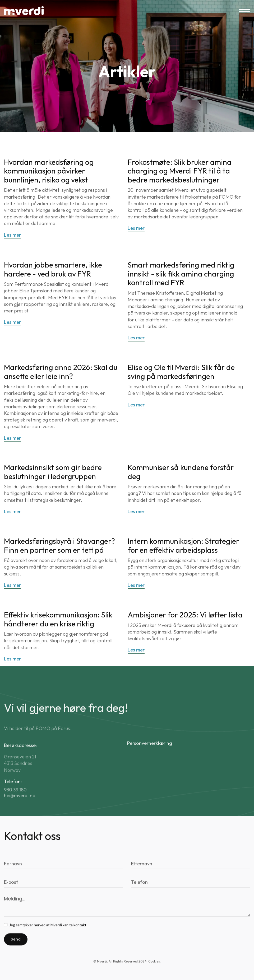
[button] (244, 11)
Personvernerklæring (150, 755)
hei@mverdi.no (20, 807)
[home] (24, 11)
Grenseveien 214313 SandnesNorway (20, 775)
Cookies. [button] (154, 966)
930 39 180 (15, 801)
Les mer (12, 236)
